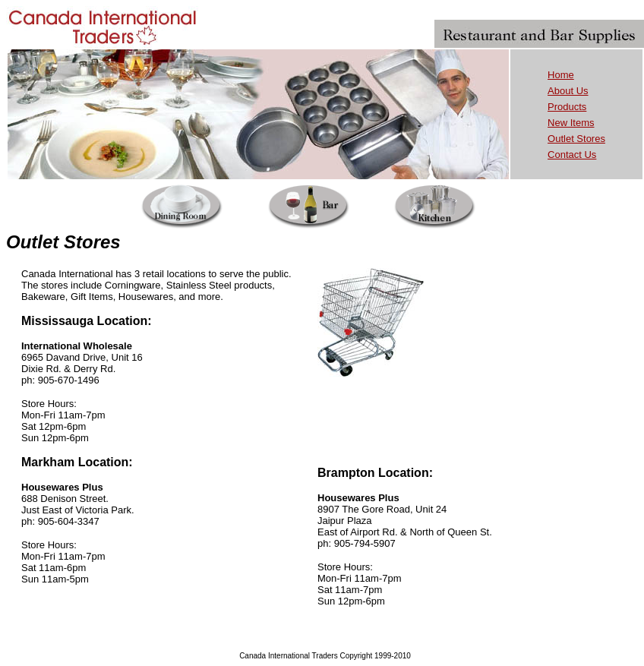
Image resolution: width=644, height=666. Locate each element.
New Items (571, 123)
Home (561, 75)
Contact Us (572, 155)
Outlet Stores (576, 139)
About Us (568, 91)
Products (567, 107)
